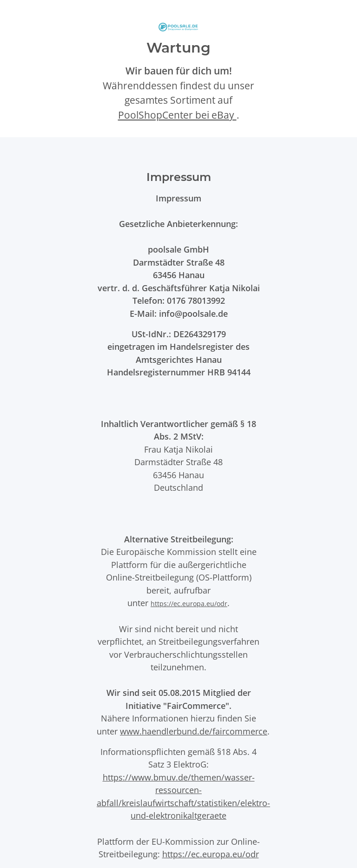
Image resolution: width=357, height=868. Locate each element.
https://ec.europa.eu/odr (189, 604)
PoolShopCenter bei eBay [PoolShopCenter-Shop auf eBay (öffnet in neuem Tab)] (177, 115)
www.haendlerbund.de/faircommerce (194, 731)
